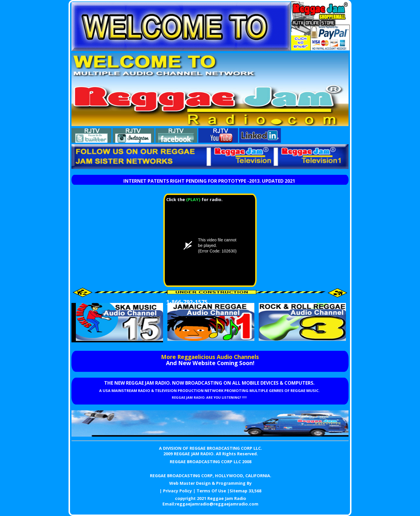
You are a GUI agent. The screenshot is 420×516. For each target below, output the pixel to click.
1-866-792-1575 (187, 302)
